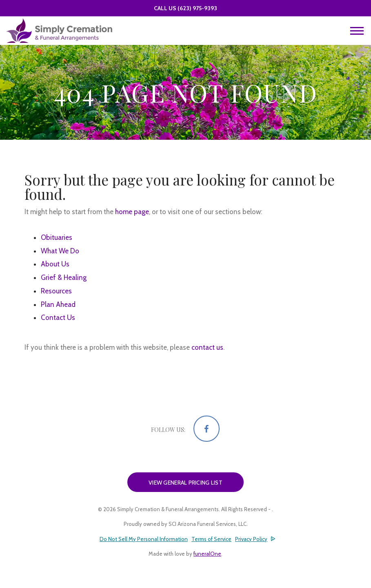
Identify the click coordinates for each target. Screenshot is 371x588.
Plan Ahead (58, 304)
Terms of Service (211, 539)
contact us (207, 347)
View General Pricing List (185, 483)
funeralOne (207, 554)
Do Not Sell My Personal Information (144, 539)
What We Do (60, 251)
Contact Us (58, 317)
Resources (56, 291)
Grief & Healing (64, 277)
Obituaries (57, 237)
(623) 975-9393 (197, 8)
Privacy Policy (251, 539)
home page (132, 212)
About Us (55, 264)
